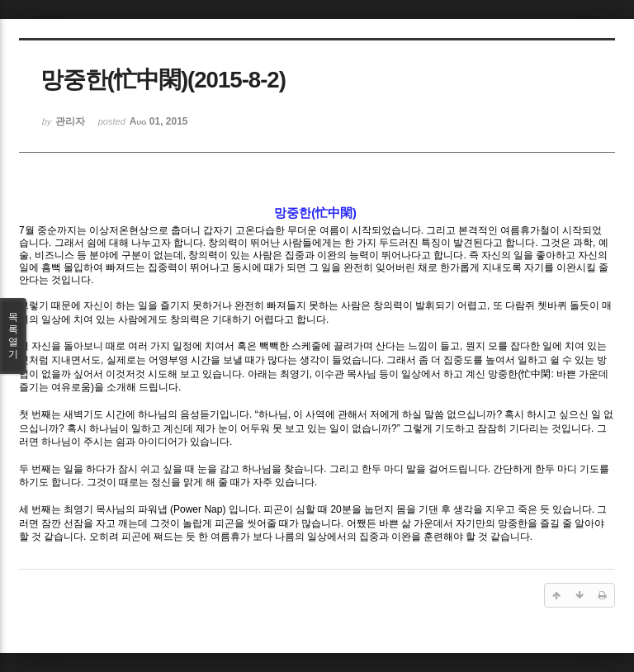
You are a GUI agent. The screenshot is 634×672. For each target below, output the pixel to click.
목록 (13, 336)
